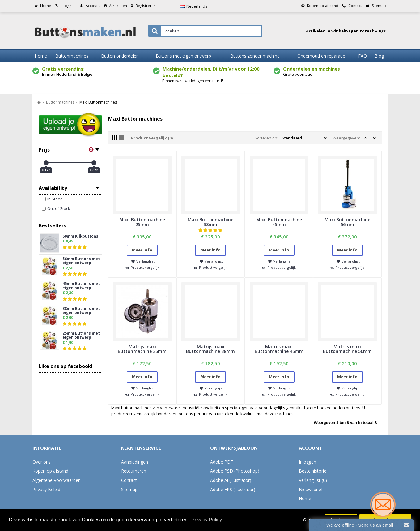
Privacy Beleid (46, 489)
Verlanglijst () (313, 480)
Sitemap (129, 489)
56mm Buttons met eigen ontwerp (81, 261)
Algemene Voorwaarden (57, 480)
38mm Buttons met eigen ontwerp (81, 311)
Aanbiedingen (135, 462)
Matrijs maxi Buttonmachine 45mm (279, 349)
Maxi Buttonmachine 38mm (210, 222)
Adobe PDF (222, 462)
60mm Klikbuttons (80, 236)
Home (305, 498)
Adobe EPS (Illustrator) (233, 489)
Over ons (42, 462)
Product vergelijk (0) (152, 138)
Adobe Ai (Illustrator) (231, 480)
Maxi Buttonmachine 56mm (347, 222)
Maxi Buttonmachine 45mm (279, 222)
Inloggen (308, 462)
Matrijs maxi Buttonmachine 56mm (347, 349)
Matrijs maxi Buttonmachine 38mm (210, 349)
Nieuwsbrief (311, 489)
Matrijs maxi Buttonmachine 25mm (142, 349)
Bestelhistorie (313, 471)
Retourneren (134, 471)
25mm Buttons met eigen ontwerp (81, 336)
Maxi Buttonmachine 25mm (142, 222)
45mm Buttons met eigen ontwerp (81, 286)
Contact (129, 480)
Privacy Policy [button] (207, 520)
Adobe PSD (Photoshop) (235, 471)
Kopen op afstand (50, 471)
